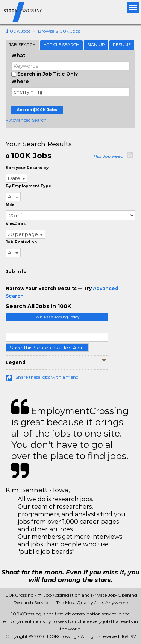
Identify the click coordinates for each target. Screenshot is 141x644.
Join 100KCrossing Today (57, 317)
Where (20, 81)
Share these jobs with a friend (47, 377)
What (18, 55)
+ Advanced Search (26, 120)
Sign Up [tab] (96, 45)
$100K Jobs (18, 31)
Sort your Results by (27, 168)
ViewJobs (16, 224)
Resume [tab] (122, 45)
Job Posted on (21, 242)
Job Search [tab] (22, 45)
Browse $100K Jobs (59, 31)
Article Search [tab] (61, 45)
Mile (10, 205)
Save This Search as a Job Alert (47, 348)
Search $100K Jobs (37, 110)
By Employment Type (28, 186)
